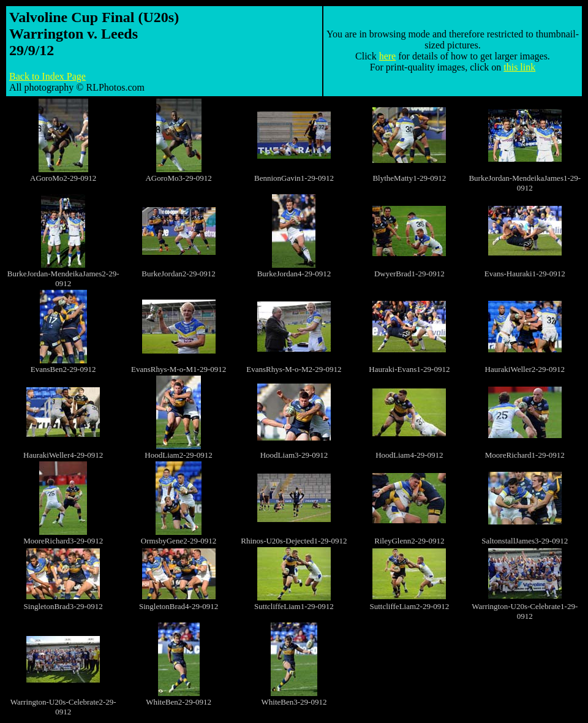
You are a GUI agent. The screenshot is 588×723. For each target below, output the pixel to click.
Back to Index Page (47, 76)
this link (519, 67)
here (388, 56)
